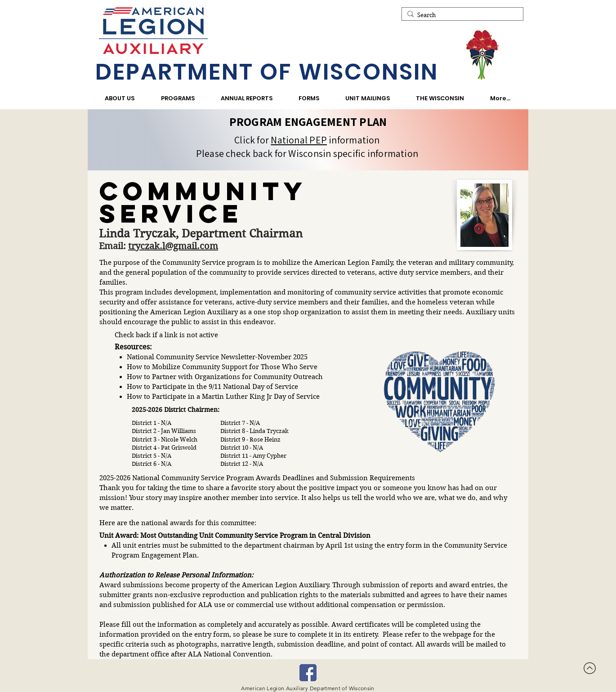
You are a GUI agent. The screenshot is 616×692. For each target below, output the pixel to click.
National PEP (299, 140)
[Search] (461, 15)
